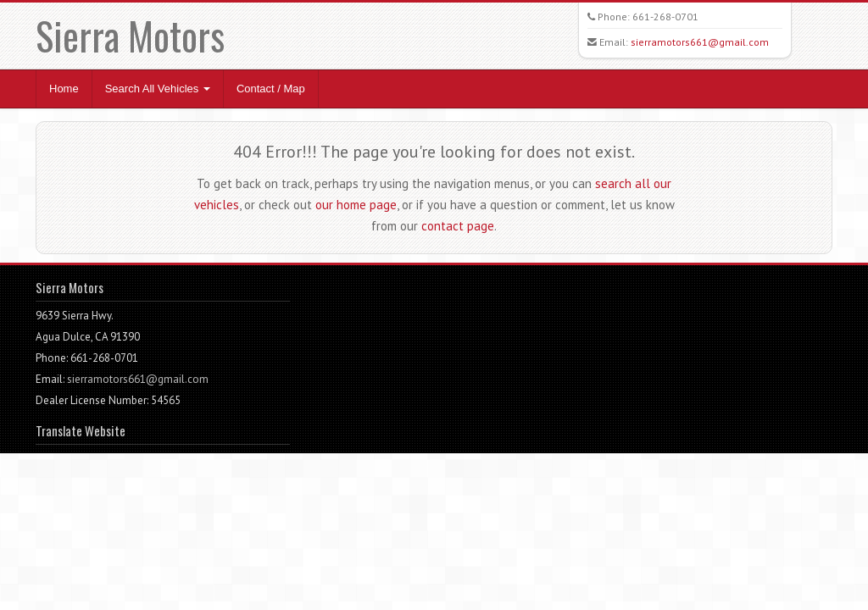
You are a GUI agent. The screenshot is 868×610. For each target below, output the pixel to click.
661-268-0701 (665, 17)
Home (64, 89)
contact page (458, 226)
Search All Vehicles (158, 89)
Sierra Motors (130, 35)
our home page (356, 205)
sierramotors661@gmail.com (700, 42)
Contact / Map (271, 89)
